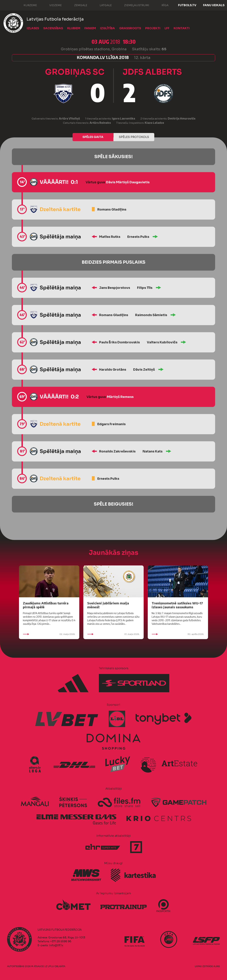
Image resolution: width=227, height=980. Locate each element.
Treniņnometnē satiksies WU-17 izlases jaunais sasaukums (177, 605)
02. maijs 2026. (49, 634)
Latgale (102, 5)
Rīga (161, 5)
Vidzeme (52, 5)
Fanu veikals (214, 5)
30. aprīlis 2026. (178, 634)
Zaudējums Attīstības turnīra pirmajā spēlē (46, 605)
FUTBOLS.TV (187, 5)
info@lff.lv (56, 945)
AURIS (217, 966)
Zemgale (77, 5)
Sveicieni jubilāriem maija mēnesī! (108, 605)
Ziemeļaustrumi (133, 5)
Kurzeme (27, 5)
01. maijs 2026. (113, 634)
